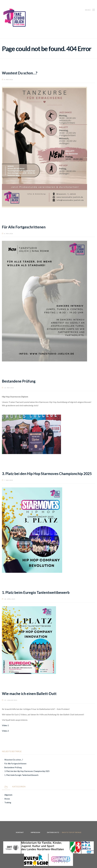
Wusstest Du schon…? (20, 73)
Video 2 (5, 731)
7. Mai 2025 (9, 480)
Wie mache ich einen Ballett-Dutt (29, 694)
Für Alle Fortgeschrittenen (24, 227)
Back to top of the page (70, 832)
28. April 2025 (10, 599)
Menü (90, 10)
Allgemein (8, 795)
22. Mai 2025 (9, 388)
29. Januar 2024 (11, 700)
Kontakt (20, 832)
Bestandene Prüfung (19, 381)
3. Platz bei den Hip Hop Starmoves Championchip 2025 (47, 474)
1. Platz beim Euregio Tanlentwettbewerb (36, 592)
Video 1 (5, 725)
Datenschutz (53, 832)
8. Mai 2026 (9, 80)
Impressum (35, 832)
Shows (7, 799)
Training (8, 802)
